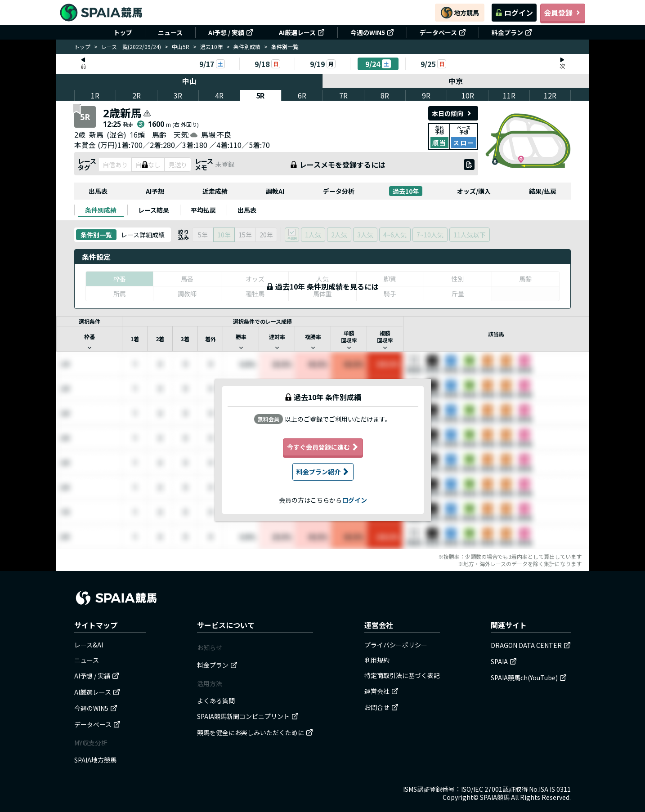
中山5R (181, 47)
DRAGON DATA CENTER (531, 645)
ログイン (514, 13)
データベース (443, 32)
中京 (456, 81)
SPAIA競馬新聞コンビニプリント (248, 716)
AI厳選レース (302, 32)
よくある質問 (216, 700)
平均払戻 (203, 210)
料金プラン (512, 32)
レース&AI (89, 645)
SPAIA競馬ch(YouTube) (529, 678)
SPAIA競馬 (495, 797)
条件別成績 (247, 47)
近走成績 (215, 191)
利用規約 (377, 660)
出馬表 (98, 191)
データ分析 (339, 191)
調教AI (275, 191)
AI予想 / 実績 (231, 32)
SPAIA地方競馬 (95, 760)
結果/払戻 (543, 191)
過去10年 (211, 47)
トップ (123, 32)
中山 (189, 81)
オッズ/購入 (474, 191)
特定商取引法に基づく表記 (402, 675)
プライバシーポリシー (396, 645)
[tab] (101, 210)
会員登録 (563, 13)
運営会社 (381, 691)
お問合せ (381, 707)
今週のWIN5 (372, 32)
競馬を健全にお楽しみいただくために (255, 732)
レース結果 (154, 210)
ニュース (170, 32)
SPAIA (504, 661)
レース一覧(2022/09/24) (131, 47)
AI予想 (155, 191)
